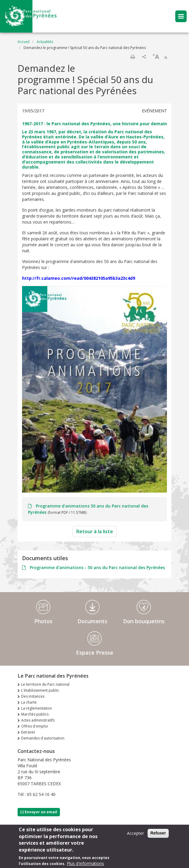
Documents (92, 621)
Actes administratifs (38, 720)
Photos (43, 621)
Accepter (135, 835)
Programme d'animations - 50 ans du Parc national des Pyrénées (97, 567)
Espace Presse (95, 652)
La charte (29, 702)
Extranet (28, 732)
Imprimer (133, 57)
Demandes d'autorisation (43, 738)
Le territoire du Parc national (45, 684)
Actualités (45, 42)
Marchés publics (35, 714)
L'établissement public (40, 690)
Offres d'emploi (35, 726)
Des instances (33, 696)
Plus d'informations (85, 865)
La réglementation (37, 708)
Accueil (24, 42)
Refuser (158, 835)
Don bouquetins (144, 621)
